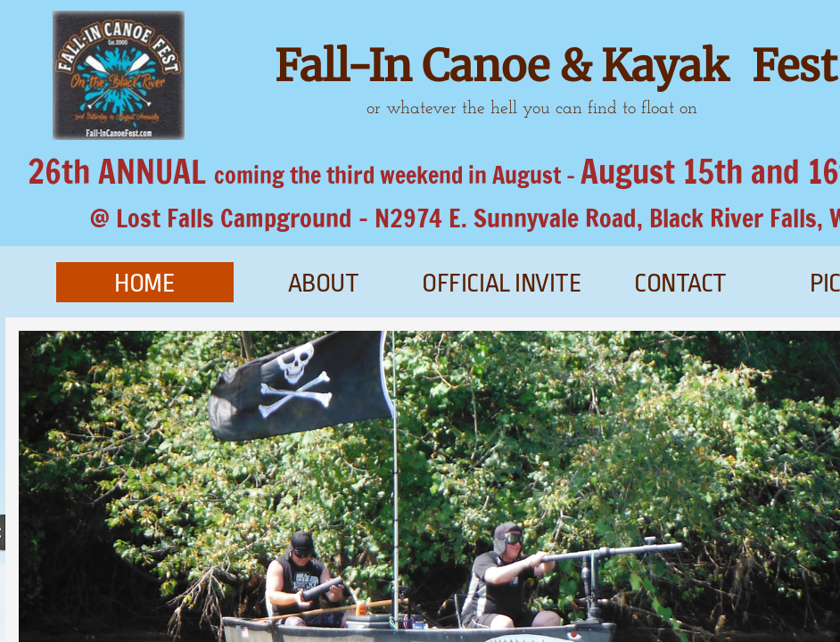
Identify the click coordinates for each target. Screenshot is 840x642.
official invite (502, 284)
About (324, 284)
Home (144, 284)
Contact (680, 284)
